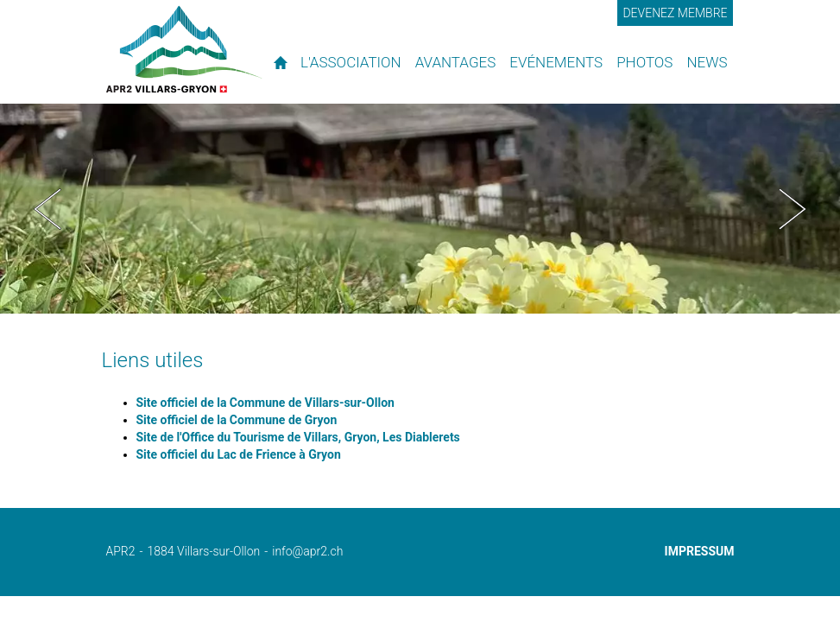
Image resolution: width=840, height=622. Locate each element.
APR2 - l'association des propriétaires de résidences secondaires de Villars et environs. (184, 49)
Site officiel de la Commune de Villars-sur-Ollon (265, 403)
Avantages (456, 62)
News (707, 62)
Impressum (700, 551)
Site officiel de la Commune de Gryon (237, 420)
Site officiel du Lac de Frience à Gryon (239, 454)
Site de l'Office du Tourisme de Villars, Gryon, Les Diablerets (298, 437)
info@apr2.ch (307, 551)
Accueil (280, 62)
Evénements (556, 62)
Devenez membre (675, 13)
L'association (351, 62)
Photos (644, 62)
